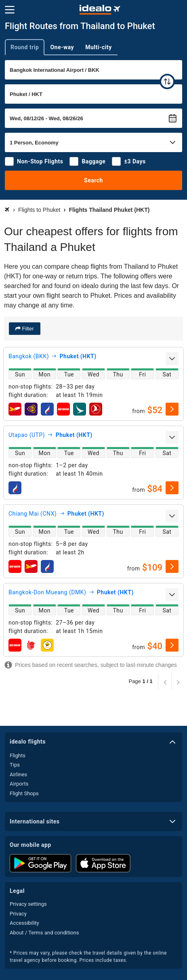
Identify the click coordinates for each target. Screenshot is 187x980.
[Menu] (10, 10)
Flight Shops (24, 793)
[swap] (167, 81)
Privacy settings (28, 904)
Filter (27, 329)
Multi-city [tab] (99, 47)
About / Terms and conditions (44, 933)
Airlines (18, 774)
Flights (18, 755)
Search (93, 180)
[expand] (172, 359)
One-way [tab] (62, 47)
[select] (172, 409)
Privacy (18, 914)
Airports (19, 784)
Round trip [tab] (25, 47)
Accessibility (24, 923)
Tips (15, 765)
